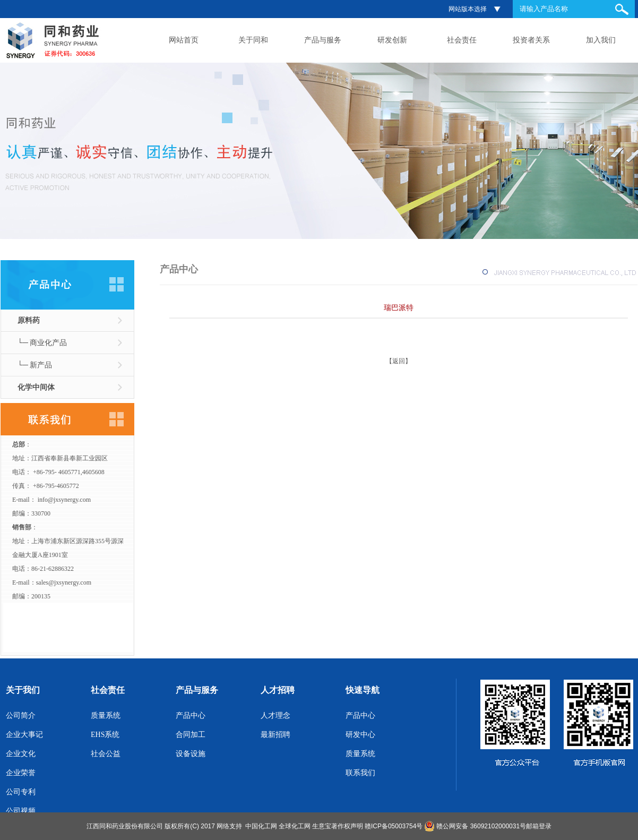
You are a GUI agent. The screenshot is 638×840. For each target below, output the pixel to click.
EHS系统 (105, 735)
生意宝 (322, 826)
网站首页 (184, 40)
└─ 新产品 (35, 365)
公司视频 (21, 811)
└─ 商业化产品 (42, 343)
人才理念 (275, 715)
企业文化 (21, 754)
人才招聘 (278, 690)
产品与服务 (323, 40)
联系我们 (360, 773)
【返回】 (399, 361)
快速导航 (363, 690)
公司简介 (21, 715)
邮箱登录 (539, 826)
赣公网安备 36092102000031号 (481, 826)
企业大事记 (24, 735)
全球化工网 (295, 826)
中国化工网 (261, 826)
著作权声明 (347, 826)
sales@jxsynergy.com (64, 582)
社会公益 (106, 754)
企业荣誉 (21, 773)
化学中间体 (36, 387)
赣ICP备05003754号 (394, 826)
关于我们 (23, 690)
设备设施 (191, 754)
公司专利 (21, 792)
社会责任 (462, 40)
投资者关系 (531, 40)
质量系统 (106, 715)
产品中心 (191, 715)
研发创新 (392, 40)
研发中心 (360, 735)
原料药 (29, 320)
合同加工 (191, 735)
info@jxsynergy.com (64, 500)
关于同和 (253, 40)
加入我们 (601, 40)
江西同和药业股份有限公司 (125, 826)
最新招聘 (275, 735)
